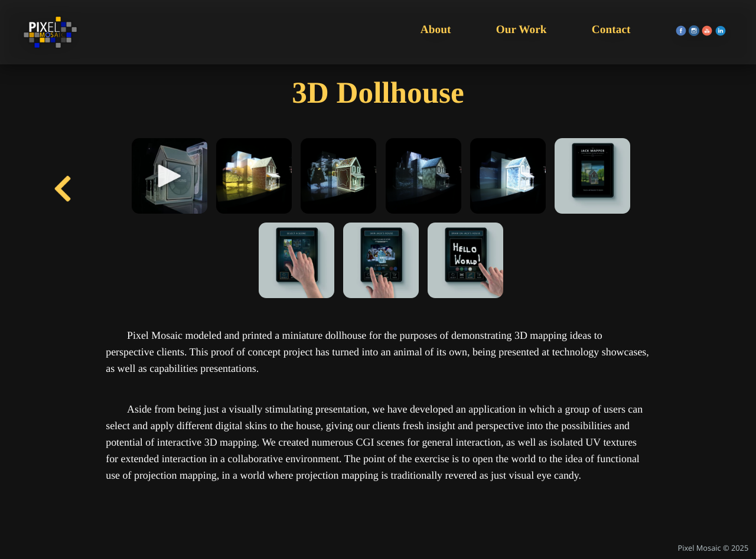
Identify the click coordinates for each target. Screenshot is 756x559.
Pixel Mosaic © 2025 (713, 548)
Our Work (522, 30)
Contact (611, 30)
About (436, 30)
